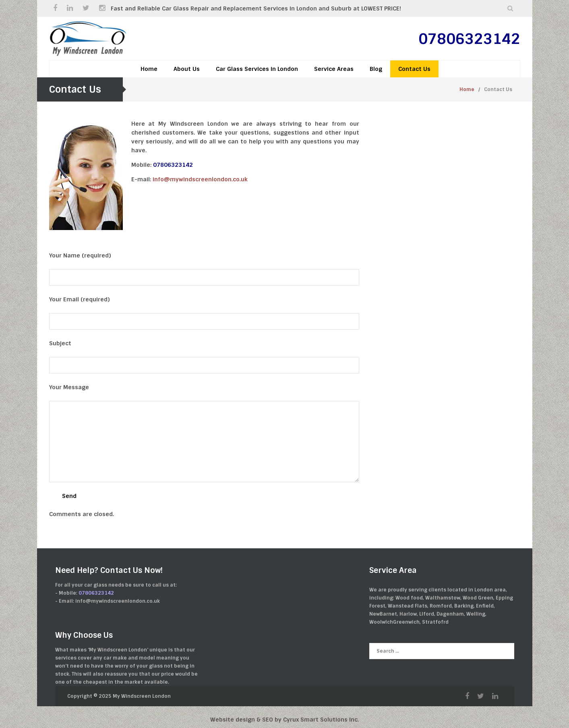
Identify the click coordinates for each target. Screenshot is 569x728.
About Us (187, 69)
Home (149, 69)
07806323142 (469, 39)
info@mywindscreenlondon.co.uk (200, 179)
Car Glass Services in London (257, 69)
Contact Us (414, 69)
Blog (376, 69)
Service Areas (334, 69)
